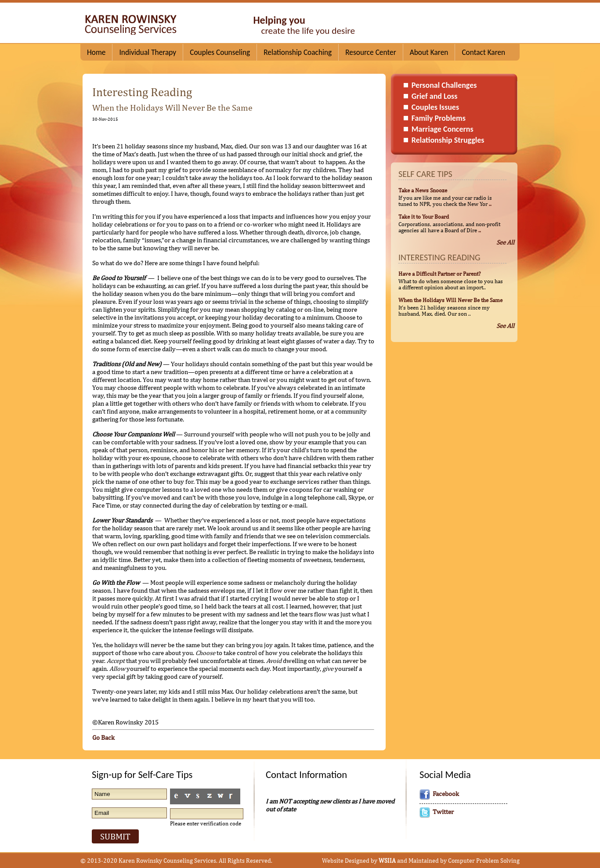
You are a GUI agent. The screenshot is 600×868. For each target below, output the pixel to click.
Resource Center (370, 52)
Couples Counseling (220, 52)
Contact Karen (483, 52)
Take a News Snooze (423, 190)
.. (490, 204)
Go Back (103, 737)
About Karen (429, 52)
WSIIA (387, 861)
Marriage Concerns (443, 129)
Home (96, 52)
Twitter (443, 812)
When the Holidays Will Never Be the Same (450, 300)
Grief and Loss (435, 96)
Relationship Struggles (448, 140)
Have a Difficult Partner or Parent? (439, 274)
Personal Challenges (444, 85)
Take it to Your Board (424, 216)
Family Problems (439, 118)
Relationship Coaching (298, 52)
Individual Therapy (148, 52)
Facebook (446, 794)
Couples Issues (435, 107)
